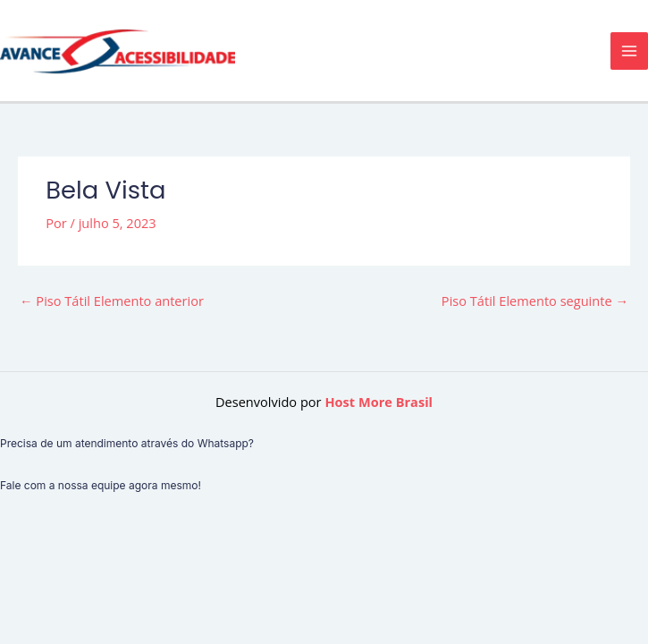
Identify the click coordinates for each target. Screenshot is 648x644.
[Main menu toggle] (629, 51)
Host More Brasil (379, 402)
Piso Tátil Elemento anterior (112, 301)
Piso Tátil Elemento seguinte (535, 301)
